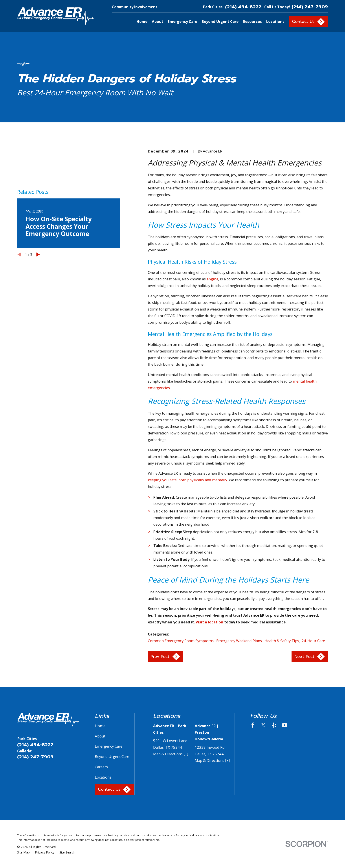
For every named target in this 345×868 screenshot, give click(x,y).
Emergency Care (109, 746)
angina (212, 279)
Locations (103, 777)
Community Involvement (135, 7)
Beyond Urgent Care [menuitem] (220, 21)
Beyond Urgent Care (112, 756)
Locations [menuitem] (275, 21)
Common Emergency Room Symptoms (181, 641)
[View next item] (38, 254)
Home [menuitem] (142, 21)
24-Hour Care (313, 641)
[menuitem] (23, 852)
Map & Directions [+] (171, 754)
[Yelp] (274, 725)
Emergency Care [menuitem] (182, 21)
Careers (101, 767)
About (100, 736)
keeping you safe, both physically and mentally (187, 480)
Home (100, 726)
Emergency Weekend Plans (239, 641)
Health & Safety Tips (282, 641)
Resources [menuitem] (252, 21)
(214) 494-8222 (243, 7)
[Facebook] (253, 725)
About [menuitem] (158, 21)
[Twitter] (263, 725)
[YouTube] (285, 725)
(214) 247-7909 (310, 7)
